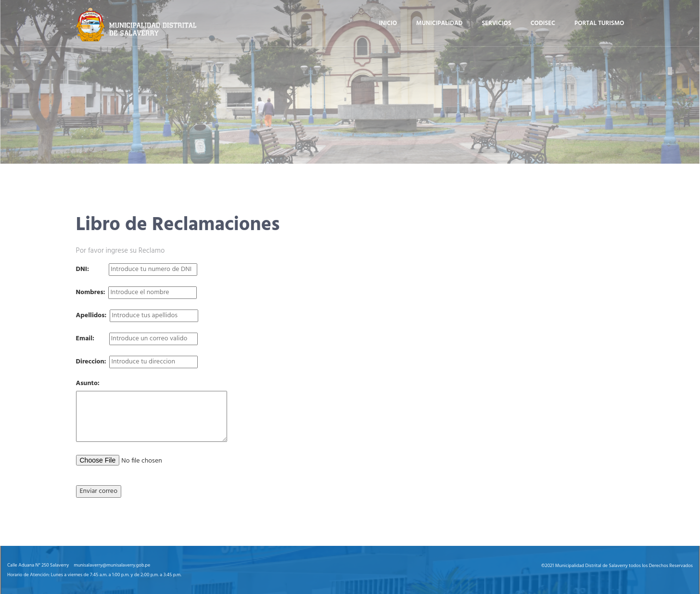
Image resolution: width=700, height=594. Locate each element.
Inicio (388, 23)
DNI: (83, 270)
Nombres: (91, 293)
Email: (85, 339)
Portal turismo (599, 23)
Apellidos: (91, 316)
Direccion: (91, 362)
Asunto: (88, 384)
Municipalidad (439, 23)
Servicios (497, 23)
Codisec (543, 23)
